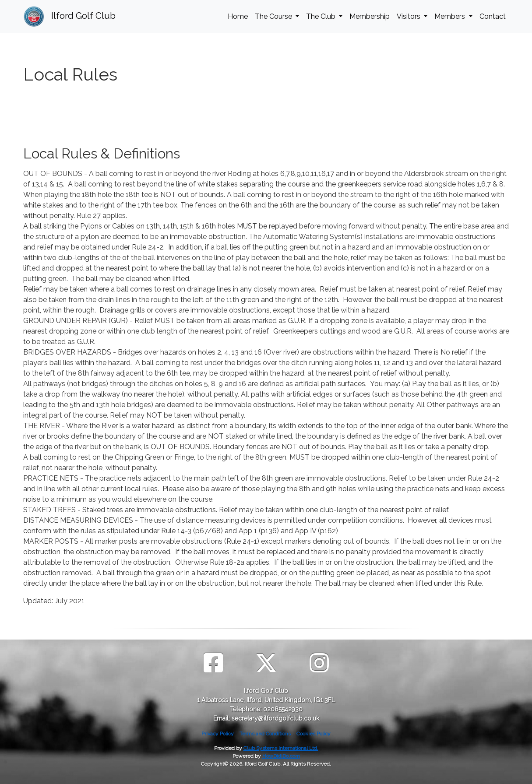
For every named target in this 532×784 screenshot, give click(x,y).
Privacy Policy (218, 734)
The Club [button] (322, 16)
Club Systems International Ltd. (281, 748)
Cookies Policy (314, 734)
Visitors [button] (409, 16)
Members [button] (451, 16)
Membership (370, 16)
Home (238, 16)
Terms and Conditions (265, 734)
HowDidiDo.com (281, 756)
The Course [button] (274, 16)
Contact (493, 16)
